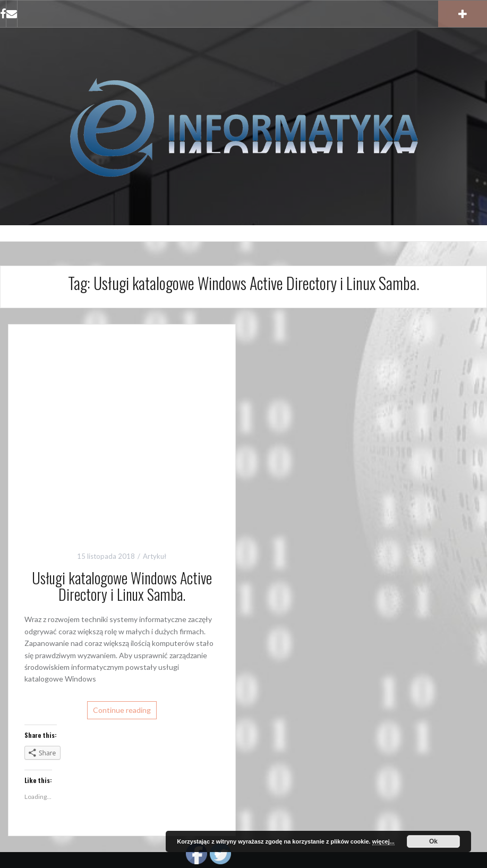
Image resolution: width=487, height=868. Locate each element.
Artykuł (155, 556)
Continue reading (122, 710)
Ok (433, 841)
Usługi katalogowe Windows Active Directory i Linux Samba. (122, 586)
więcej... (383, 841)
